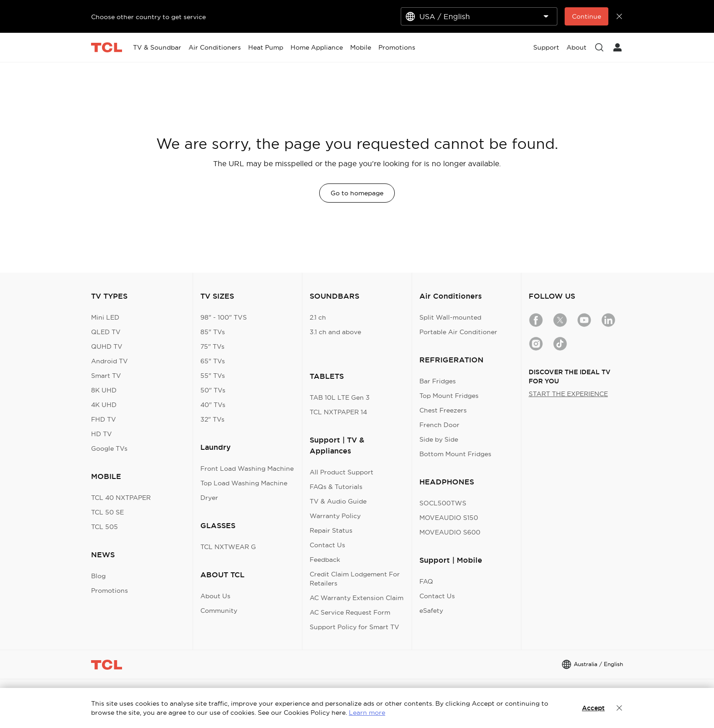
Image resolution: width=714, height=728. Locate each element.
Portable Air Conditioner (458, 332)
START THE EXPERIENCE (568, 394)
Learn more (367, 713)
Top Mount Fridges (449, 396)
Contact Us (327, 545)
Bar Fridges (438, 381)
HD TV (102, 434)
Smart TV (106, 376)
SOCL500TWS (443, 503)
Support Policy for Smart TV (354, 627)
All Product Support (342, 472)
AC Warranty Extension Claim (357, 598)
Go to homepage (357, 193)
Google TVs (109, 448)
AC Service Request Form (350, 612)
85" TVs (213, 332)
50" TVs (213, 390)
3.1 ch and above (335, 332)
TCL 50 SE (107, 512)
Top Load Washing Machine (244, 483)
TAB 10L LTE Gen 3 (340, 397)
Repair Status (331, 530)
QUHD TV (107, 346)
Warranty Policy (335, 516)
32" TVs (212, 419)
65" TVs (213, 361)
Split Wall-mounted (450, 317)
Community (219, 611)
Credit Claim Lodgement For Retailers (355, 579)
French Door (439, 425)
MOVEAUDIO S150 (449, 518)
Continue (586, 16)
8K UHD (104, 390)
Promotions (110, 591)
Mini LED (105, 317)
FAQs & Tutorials (336, 487)
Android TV (110, 361)
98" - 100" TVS (224, 317)
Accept (593, 708)
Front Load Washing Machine (247, 468)
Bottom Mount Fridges (455, 454)
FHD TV (104, 419)
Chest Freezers (443, 410)
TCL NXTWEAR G (228, 547)
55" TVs (213, 376)
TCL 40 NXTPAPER (121, 498)
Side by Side (439, 439)
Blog (98, 576)
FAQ (426, 581)
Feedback (325, 560)
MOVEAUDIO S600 (450, 532)
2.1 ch (318, 317)
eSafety (431, 611)
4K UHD (104, 405)
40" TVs (213, 405)
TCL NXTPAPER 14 (338, 412)
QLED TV (106, 332)
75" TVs (212, 346)
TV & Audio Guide (338, 501)
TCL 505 (105, 527)
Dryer (209, 498)
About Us (215, 596)
